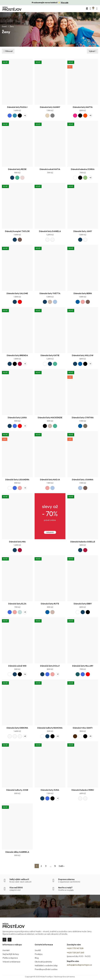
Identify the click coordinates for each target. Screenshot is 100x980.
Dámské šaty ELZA (17, 604)
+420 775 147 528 (75, 948)
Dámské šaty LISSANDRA (17, 479)
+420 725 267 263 (75, 953)
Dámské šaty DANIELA (50, 231)
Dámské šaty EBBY (83, 604)
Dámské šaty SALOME (17, 293)
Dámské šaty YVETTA (50, 293)
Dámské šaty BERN (83, 293)
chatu (71, 890)
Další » (61, 866)
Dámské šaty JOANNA (83, 479)
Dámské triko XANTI (83, 728)
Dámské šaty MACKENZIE (50, 417)
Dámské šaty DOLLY (50, 666)
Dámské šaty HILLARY (83, 666)
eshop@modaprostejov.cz (79, 965)
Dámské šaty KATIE (50, 355)
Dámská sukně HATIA (50, 169)
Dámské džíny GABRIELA (17, 852)
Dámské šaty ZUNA (50, 790)
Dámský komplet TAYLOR (17, 231)
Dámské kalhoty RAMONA (50, 728)
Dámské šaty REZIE (17, 169)
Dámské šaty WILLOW (83, 355)
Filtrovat (9, 51)
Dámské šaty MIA (17, 542)
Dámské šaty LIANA (17, 417)
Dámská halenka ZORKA (83, 169)
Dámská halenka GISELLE (83, 542)
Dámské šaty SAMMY (50, 107)
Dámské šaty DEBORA (17, 728)
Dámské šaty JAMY (83, 231)
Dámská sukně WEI (17, 666)
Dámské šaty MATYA (83, 107)
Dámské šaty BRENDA (17, 355)
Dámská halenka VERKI (83, 790)
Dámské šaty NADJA (50, 479)
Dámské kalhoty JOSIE (17, 790)
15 (55, 866)
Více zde (65, 3)
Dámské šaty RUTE (50, 604)
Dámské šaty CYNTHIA (83, 417)
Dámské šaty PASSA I (17, 107)
